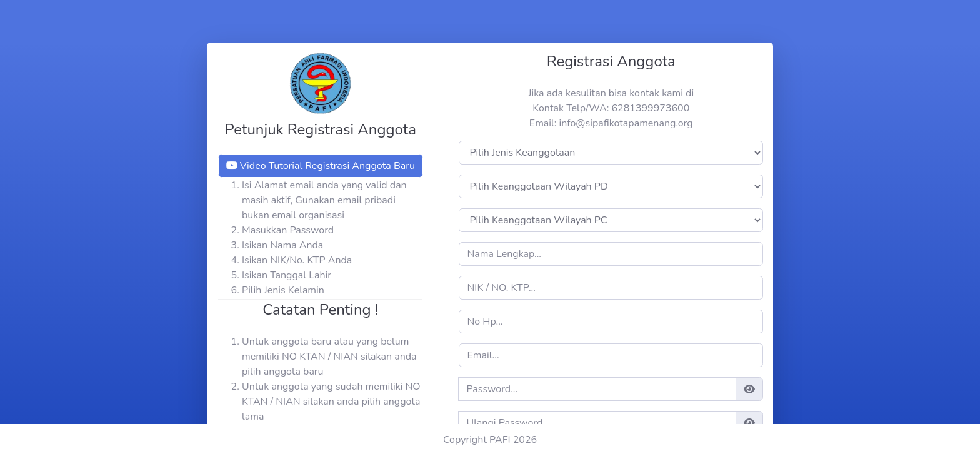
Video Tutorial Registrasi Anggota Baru (321, 166)
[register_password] (597, 389)
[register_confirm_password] (597, 423)
